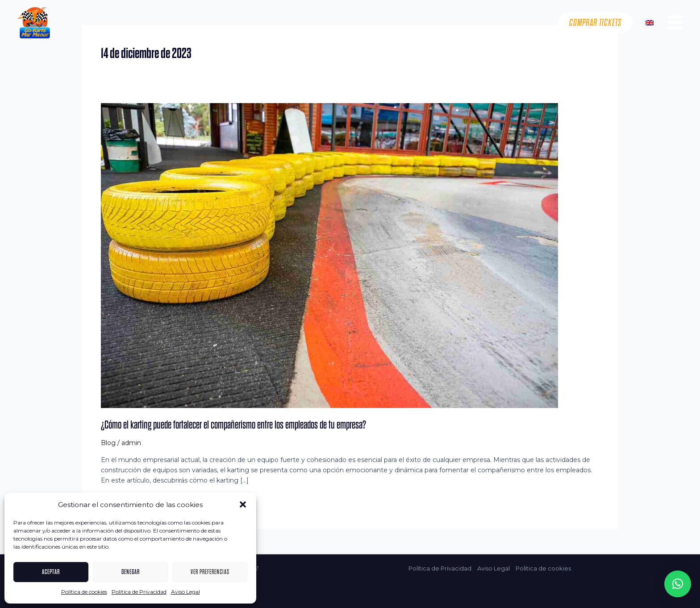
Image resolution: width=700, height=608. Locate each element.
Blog (108, 443)
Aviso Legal (185, 592)
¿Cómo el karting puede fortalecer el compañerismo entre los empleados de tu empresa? (233, 425)
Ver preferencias (210, 572)
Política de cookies (84, 592)
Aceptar (51, 572)
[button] (243, 504)
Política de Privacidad (139, 592)
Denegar (131, 572)
